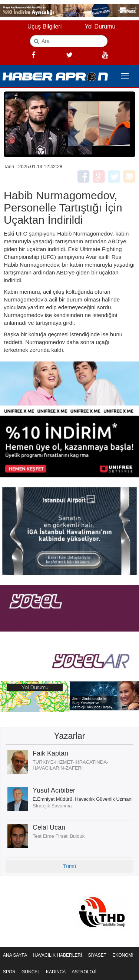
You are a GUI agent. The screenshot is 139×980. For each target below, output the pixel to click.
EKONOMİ (123, 955)
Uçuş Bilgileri (44, 26)
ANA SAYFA (15, 955)
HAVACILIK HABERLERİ (57, 955)
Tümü (70, 866)
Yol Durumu (100, 26)
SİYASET (97, 955)
